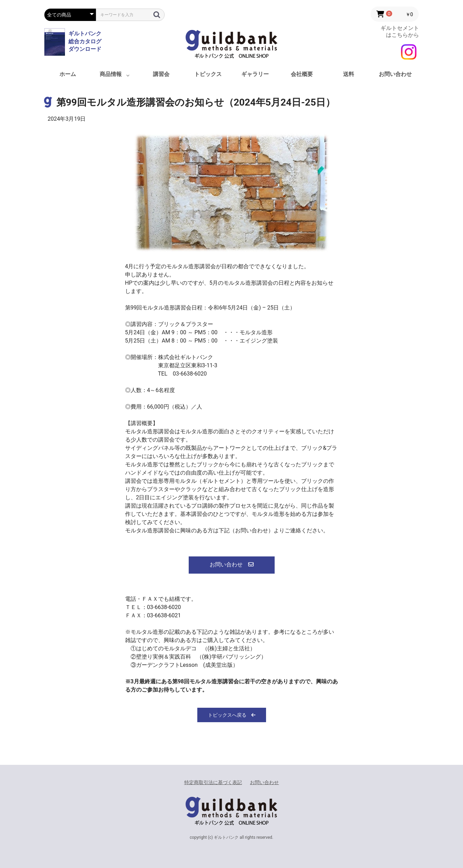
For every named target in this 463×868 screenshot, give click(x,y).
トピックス (208, 74)
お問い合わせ (395, 74)
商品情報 (111, 74)
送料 (349, 74)
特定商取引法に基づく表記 (213, 782)
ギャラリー (255, 74)
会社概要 (302, 74)
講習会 (161, 74)
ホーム (68, 74)
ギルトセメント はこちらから (400, 31)
